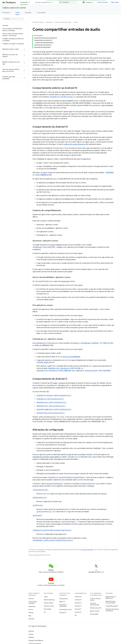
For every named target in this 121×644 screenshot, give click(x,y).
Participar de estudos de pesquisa (112, 594)
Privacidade (48, 593)
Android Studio (103, 2)
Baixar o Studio (95, 595)
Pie (76, 599)
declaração (65, 265)
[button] (12, 34)
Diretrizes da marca (51, 635)
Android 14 (78, 584)
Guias (76, 22)
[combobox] (68, 2)
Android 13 (78, 587)
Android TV (63, 597)
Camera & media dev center (14, 8)
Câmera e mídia (49, 590)
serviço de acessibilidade (71, 341)
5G (45, 596)
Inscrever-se (96, 639)
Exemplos (28, 13)
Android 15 (78, 581)
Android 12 (78, 590)
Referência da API (96, 592)
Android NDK (94, 598)
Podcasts (31, 603)
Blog (30, 600)
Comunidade (41, 13)
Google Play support (112, 590)
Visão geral (6, 13)
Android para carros (66, 594)
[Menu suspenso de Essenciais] (30, 2)
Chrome (31, 618)
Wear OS (62, 586)
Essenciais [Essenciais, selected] (24, 2)
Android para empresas (33, 587)
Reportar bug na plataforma (111, 581)
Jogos (46, 581)
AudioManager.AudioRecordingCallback (46, 441)
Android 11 (78, 593)
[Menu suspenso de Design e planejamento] (54, 2)
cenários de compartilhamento (74, 128)
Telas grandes (64, 583)
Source (31, 594)
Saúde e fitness (49, 587)
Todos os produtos (35, 628)
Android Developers (38, 22)
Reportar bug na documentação (111, 586)
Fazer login (115, 2)
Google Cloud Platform (36, 625)
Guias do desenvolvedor (95, 588)
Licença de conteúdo (87, 534)
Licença (40, 635)
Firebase (31, 621)
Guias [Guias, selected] (17, 13)
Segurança (32, 590)
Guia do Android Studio (95, 583)
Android (31, 583)
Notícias (31, 597)
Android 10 (78, 596)
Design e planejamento (43, 2)
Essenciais (49, 22)
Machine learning (49, 584)
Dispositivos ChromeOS (63, 590)
